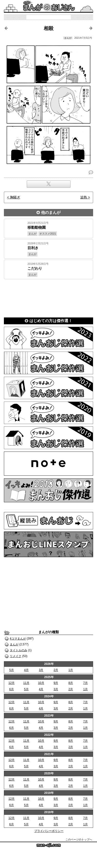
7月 (85, 683)
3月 (41, 670)
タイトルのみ (18, 650)
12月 (12, 683)
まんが (14, 644)
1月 (71, 670)
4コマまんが (18, 639)
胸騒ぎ (15, 197)
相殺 (49, 28)
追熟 (84, 197)
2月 (56, 670)
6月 (12, 689)
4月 (26, 670)
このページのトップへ (79, 839)
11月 (26, 683)
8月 (71, 683)
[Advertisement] (48, 297)
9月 (56, 683)
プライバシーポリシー (49, 831)
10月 (41, 683)
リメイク (16, 656)
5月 (12, 670)
